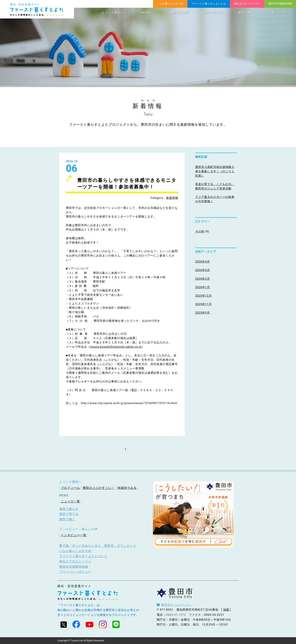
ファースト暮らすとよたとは (209, 4)
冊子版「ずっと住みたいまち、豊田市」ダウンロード (98, 546)
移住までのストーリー (247, 4)
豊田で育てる (213, 13)
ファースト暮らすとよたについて (83, 556)
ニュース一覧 (70, 501)
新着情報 (172, 198)
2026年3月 (203, 270)
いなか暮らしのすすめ (170, 4)
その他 (200, 231)
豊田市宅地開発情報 (280, 4)
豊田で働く (246, 13)
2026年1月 (203, 287)
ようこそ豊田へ (113, 13)
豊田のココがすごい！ (99, 488)
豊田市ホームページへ (176, 605)
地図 (226, 610)
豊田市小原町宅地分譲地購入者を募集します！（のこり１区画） (215, 171)
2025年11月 (203, 304)
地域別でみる (127, 488)
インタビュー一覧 (74, 535)
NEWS (146, 13)
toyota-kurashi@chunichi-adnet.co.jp (116, 347)
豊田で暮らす (180, 13)
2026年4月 (203, 262)
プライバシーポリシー (75, 572)
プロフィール (70, 488)
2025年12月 (203, 296)
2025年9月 (203, 313)
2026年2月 (203, 279)
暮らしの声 (279, 13)
